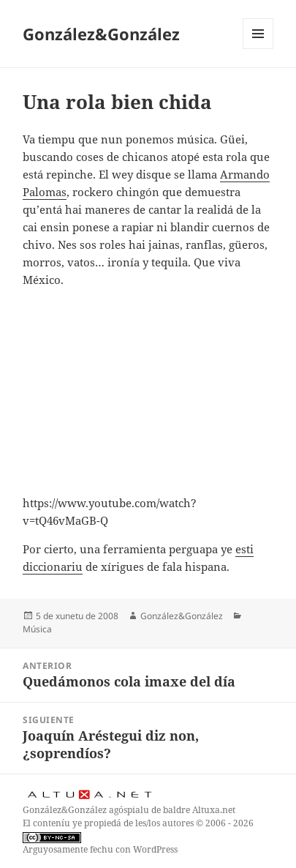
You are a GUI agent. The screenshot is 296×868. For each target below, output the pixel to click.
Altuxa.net (214, 810)
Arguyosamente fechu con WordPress (100, 849)
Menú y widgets (258, 49)
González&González (101, 34)
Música (37, 629)
